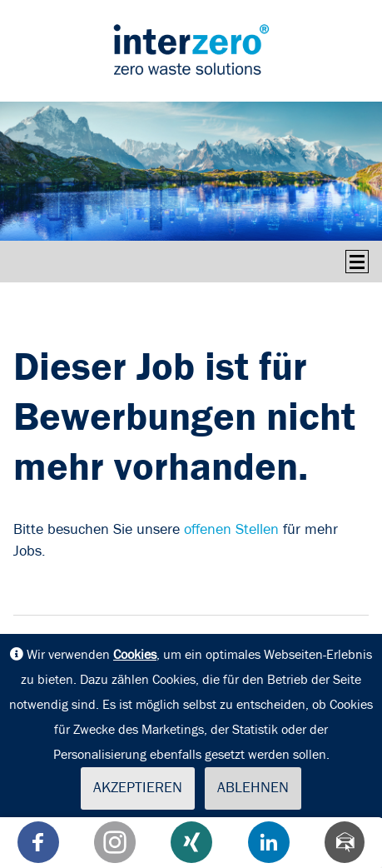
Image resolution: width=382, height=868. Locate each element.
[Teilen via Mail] (345, 842)
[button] (38, 842)
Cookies (135, 655)
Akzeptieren (138, 788)
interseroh (191, 49)
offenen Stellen (231, 530)
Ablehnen (253, 788)
